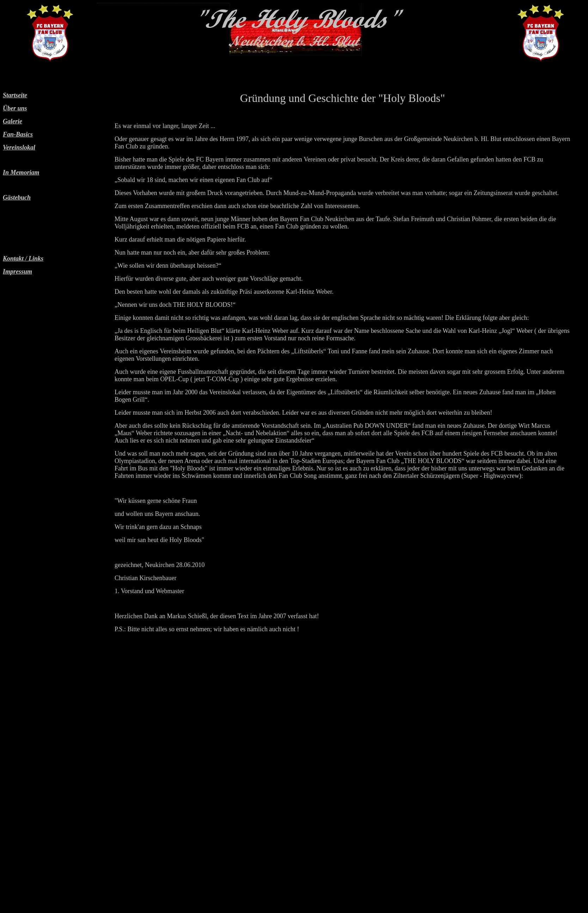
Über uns (15, 108)
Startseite (15, 95)
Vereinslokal (19, 147)
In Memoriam (21, 172)
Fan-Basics (18, 134)
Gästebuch (17, 197)
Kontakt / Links (23, 258)
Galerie (13, 121)
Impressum (17, 272)
